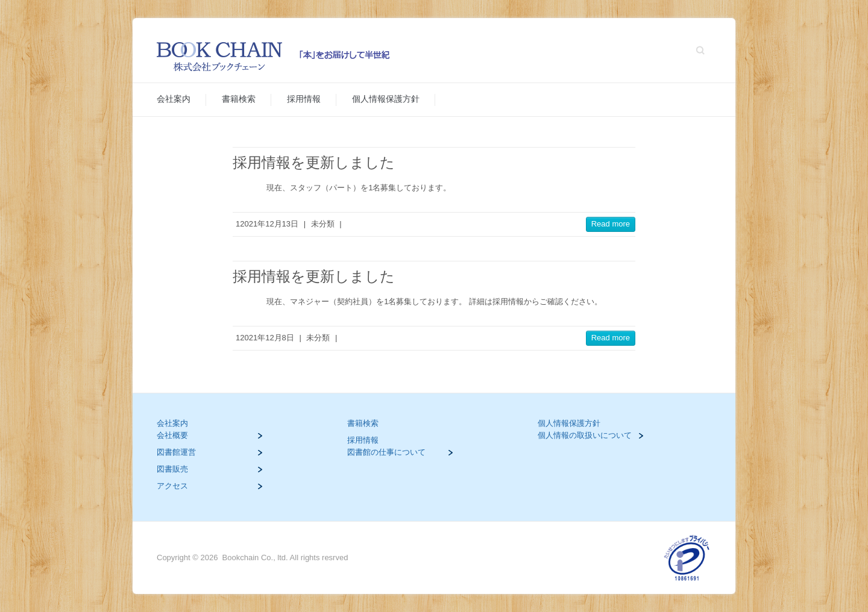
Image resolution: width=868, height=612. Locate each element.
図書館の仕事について (386, 452)
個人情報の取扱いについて (585, 435)
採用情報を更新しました (314, 162)
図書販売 (172, 469)
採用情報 (304, 99)
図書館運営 (176, 452)
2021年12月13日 (269, 224)
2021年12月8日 (267, 338)
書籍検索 (239, 99)
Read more (611, 224)
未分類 (323, 224)
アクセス (172, 486)
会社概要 (172, 435)
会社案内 (174, 99)
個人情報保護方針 (386, 99)
